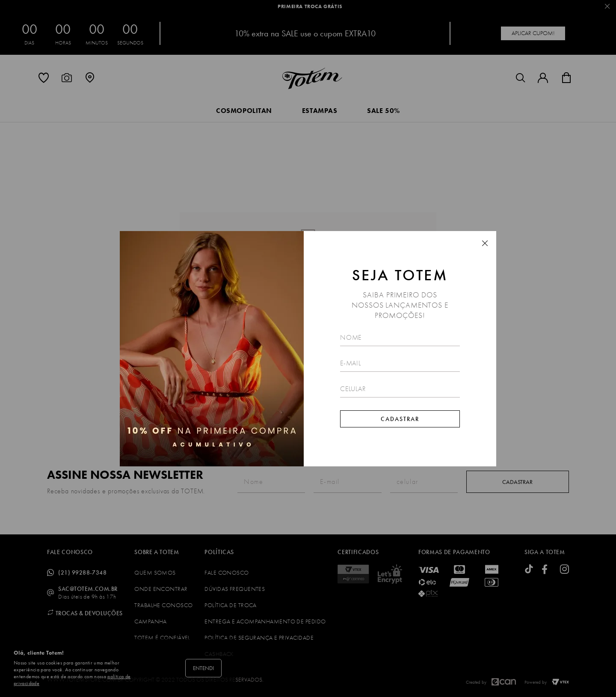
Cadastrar (400, 419)
